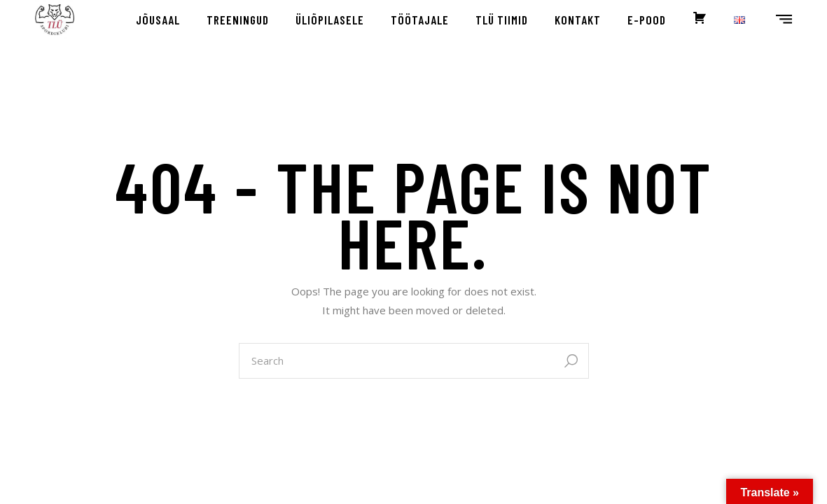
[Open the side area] (784, 20)
